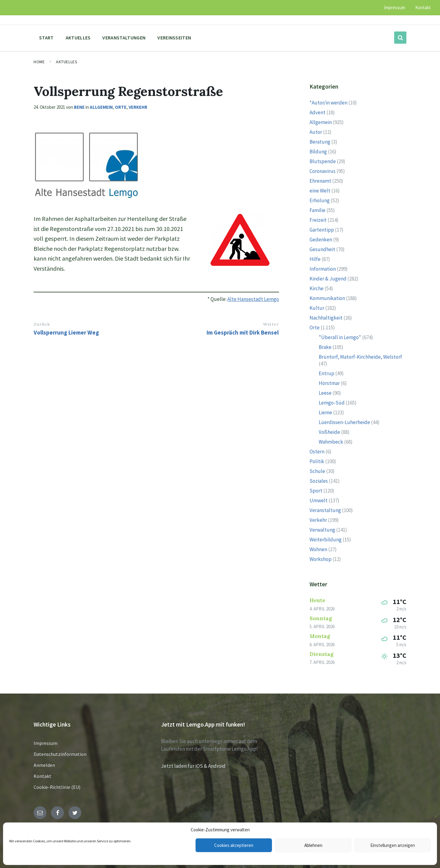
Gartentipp (322, 230)
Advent (317, 112)
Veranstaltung (325, 510)
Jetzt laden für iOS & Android (193, 766)
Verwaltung (322, 530)
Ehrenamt (320, 181)
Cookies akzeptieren (234, 845)
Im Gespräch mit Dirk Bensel (243, 332)
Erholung (320, 200)
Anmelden (44, 765)
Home (39, 62)
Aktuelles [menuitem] (78, 38)
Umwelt (319, 500)
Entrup (326, 373)
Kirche (317, 288)
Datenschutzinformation (60, 754)
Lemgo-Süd (332, 403)
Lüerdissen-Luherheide (344, 422)
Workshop (321, 559)
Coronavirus (323, 171)
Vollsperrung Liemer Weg (66, 332)
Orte (121, 107)
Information (323, 269)
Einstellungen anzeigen (393, 845)
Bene (79, 107)
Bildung (318, 152)
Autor (316, 132)
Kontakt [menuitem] (423, 7)
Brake (325, 347)
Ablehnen (313, 845)
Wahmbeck (331, 442)
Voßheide (329, 432)
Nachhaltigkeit (326, 318)
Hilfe (315, 259)
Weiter (271, 324)
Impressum (46, 743)
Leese (325, 393)
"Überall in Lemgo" (340, 337)
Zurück (42, 324)
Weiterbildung (326, 540)
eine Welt (320, 191)
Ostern (317, 452)
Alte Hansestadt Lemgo (253, 299)
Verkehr (138, 107)
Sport (316, 491)
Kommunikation (327, 298)
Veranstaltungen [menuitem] (124, 38)
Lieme (325, 412)
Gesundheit (322, 249)
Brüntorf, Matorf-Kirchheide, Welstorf (360, 357)
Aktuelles (67, 62)
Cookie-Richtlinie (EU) (57, 787)
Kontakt (42, 776)
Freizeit (318, 220)
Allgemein (101, 107)
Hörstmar (329, 383)
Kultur (317, 308)
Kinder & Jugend (328, 279)
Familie (317, 210)
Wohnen (318, 549)
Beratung (320, 142)
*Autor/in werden (328, 103)
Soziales (319, 481)
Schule (317, 471)
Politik (317, 461)
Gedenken (321, 240)
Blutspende (323, 161)
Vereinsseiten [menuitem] (174, 38)
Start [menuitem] (46, 38)
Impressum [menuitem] (395, 7)
